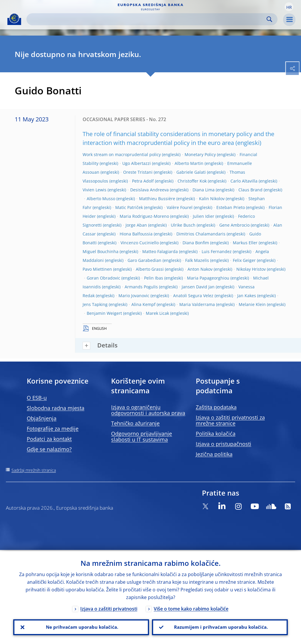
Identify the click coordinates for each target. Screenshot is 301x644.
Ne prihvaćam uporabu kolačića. (81, 627)
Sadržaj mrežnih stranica (34, 470)
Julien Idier (204, 216)
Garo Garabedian (144, 260)
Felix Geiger (244, 260)
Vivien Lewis (95, 190)
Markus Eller (245, 243)
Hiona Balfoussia (136, 234)
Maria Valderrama (197, 304)
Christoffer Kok (192, 181)
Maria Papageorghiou (208, 278)
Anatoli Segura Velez (193, 296)
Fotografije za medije (53, 429)
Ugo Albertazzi (137, 163)
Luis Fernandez (217, 251)
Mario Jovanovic (134, 296)
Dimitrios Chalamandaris (201, 234)
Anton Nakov (200, 269)
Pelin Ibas (154, 278)
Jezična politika (214, 454)
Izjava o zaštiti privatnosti (109, 608)
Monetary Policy (200, 154)
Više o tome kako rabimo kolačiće (191, 608)
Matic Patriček (129, 207)
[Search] (147, 19)
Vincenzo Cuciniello (140, 243)
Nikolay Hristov (251, 269)
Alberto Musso (101, 199)
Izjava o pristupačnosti (224, 444)
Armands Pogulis (141, 287)
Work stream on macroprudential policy (122, 154)
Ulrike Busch (183, 225)
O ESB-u (37, 398)
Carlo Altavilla (244, 181)
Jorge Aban (136, 225)
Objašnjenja (42, 418)
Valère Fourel (180, 207)
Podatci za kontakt (49, 439)
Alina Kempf (143, 304)
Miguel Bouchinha (101, 251)
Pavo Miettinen (97, 269)
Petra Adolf (143, 181)
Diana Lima (204, 190)
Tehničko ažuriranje (135, 423)
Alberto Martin (189, 163)
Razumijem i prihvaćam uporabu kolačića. (220, 627)
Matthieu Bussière (157, 199)
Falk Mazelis (197, 260)
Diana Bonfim (196, 243)
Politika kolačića (216, 434)
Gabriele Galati (191, 172)
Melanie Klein (252, 304)
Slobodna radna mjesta (56, 408)
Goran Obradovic (103, 278)
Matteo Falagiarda (160, 251)
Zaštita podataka (216, 407)
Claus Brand (250, 190)
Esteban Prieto (231, 207)
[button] (289, 7)
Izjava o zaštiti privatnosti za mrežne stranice (230, 420)
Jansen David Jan (198, 287)
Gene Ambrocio (234, 225)
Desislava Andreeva (149, 190)
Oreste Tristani (138, 172)
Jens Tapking (95, 304)
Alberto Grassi (150, 269)
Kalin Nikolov (212, 199)
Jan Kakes (247, 296)
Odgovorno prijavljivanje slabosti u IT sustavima (142, 436)
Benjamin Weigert (104, 313)
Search (269, 19)
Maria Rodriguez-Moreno (144, 216)
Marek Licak (157, 313)
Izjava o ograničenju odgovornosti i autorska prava (148, 410)
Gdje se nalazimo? (49, 449)
